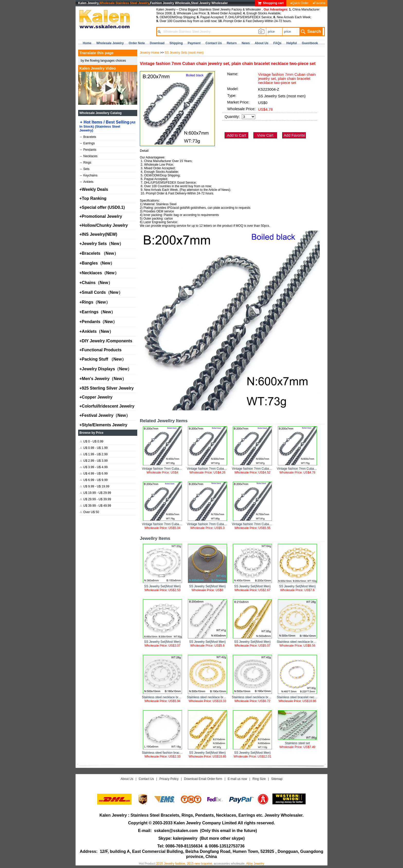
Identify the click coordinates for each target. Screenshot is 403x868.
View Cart (265, 135)
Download (157, 43)
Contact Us (146, 779)
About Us (127, 779)
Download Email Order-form (203, 779)
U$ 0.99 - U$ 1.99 (94, 448)
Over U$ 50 (89, 512)
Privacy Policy (169, 779)
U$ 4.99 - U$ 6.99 (94, 474)
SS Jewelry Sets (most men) (184, 53)
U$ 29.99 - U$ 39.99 (95, 499)
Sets (85, 169)
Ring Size (259, 779)
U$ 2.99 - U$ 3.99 (94, 461)
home (87, 43)
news (246, 43)
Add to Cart (236, 135)
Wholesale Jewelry (110, 43)
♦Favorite (319, 3)
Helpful (292, 43)
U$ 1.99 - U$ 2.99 (94, 454)
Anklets (87, 182)
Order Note (137, 43)
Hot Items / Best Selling (107, 126)
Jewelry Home (150, 53)
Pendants (88, 150)
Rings (86, 163)
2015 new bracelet (199, 864)
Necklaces (89, 156)
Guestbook (310, 43)
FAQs (277, 43)
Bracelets (88, 137)
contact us (214, 43)
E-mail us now (237, 779)
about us (262, 43)
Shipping (176, 43)
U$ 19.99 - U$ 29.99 (95, 493)
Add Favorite (294, 135)
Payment (194, 43)
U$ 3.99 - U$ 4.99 (94, 467)
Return (232, 43)
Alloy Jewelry (255, 864)
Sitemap (277, 779)
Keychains (89, 175)
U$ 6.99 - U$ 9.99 (94, 480)
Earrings (87, 143)
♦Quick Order (300, 3)
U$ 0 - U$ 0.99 (92, 441)
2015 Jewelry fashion (171, 864)
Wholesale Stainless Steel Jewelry (124, 3)
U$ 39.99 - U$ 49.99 (95, 506)
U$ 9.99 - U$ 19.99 (95, 486)
